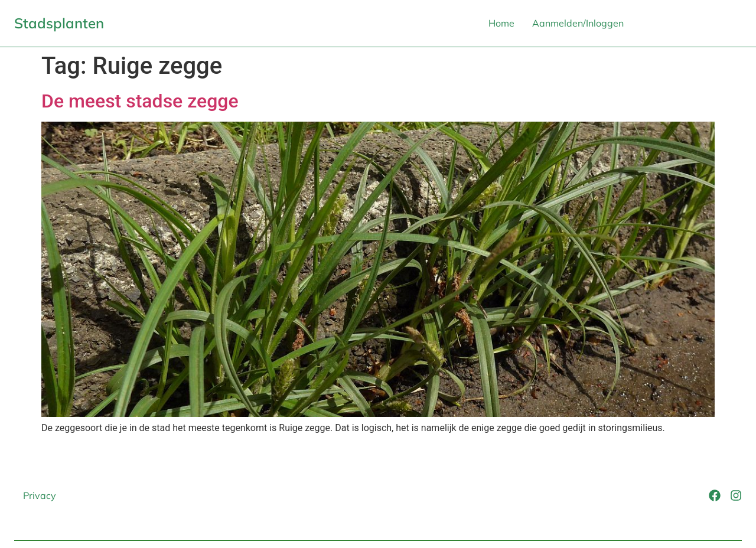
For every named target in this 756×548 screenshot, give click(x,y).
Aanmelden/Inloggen (578, 23)
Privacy (40, 495)
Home (501, 23)
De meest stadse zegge (140, 101)
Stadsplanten (59, 23)
